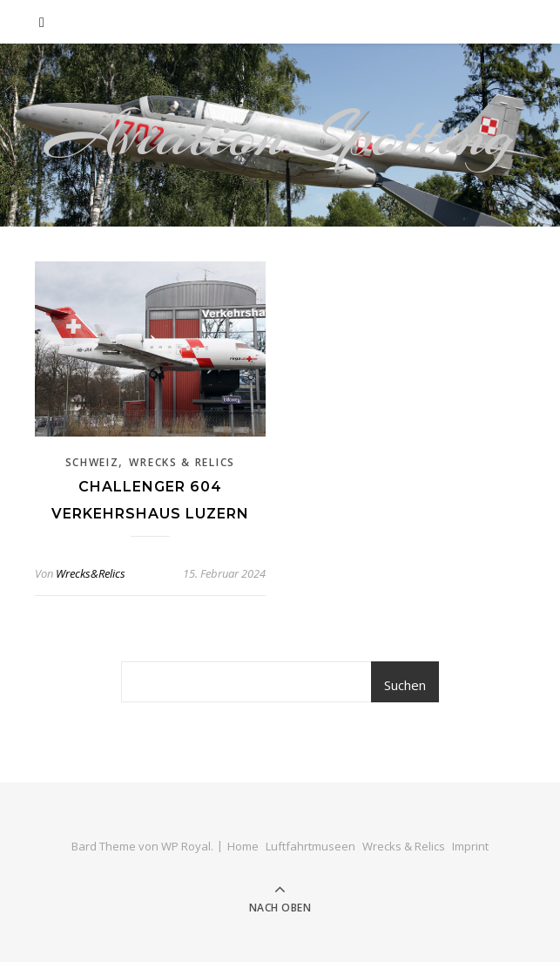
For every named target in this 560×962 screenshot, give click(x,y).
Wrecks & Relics (182, 462)
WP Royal (186, 846)
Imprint (470, 846)
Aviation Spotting (280, 135)
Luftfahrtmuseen (310, 846)
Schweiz (92, 462)
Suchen (405, 685)
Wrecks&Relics (91, 573)
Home (243, 846)
